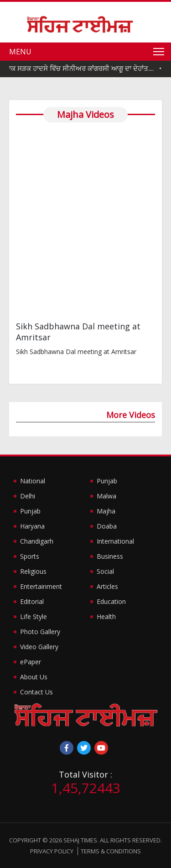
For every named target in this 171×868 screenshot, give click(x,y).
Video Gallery (39, 647)
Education (111, 601)
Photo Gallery (40, 632)
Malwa (106, 496)
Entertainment (41, 586)
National (33, 481)
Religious (33, 571)
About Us (34, 677)
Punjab (30, 511)
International (115, 541)
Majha (106, 511)
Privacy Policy (52, 851)
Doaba (107, 526)
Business (110, 556)
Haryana (32, 526)
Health (106, 617)
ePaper (31, 662)
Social (105, 571)
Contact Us (36, 692)
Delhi (28, 496)
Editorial (32, 601)
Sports (30, 556)
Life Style (34, 617)
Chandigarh (37, 541)
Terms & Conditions (111, 851)
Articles (107, 586)
